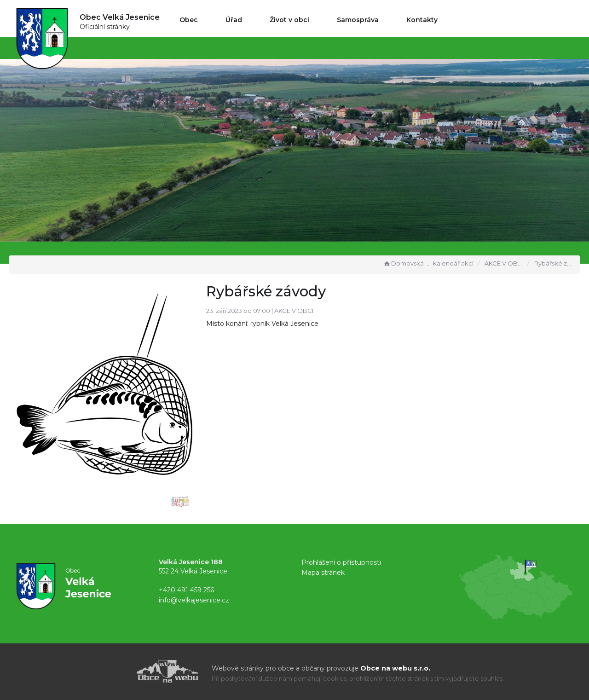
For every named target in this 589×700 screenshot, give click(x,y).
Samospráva (358, 20)
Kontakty (422, 20)
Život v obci (289, 20)
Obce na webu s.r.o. (395, 668)
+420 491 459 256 (186, 590)
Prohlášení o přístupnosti (341, 562)
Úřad (234, 20)
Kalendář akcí (453, 263)
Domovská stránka (407, 263)
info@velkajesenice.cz (194, 600)
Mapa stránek (323, 573)
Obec (189, 20)
